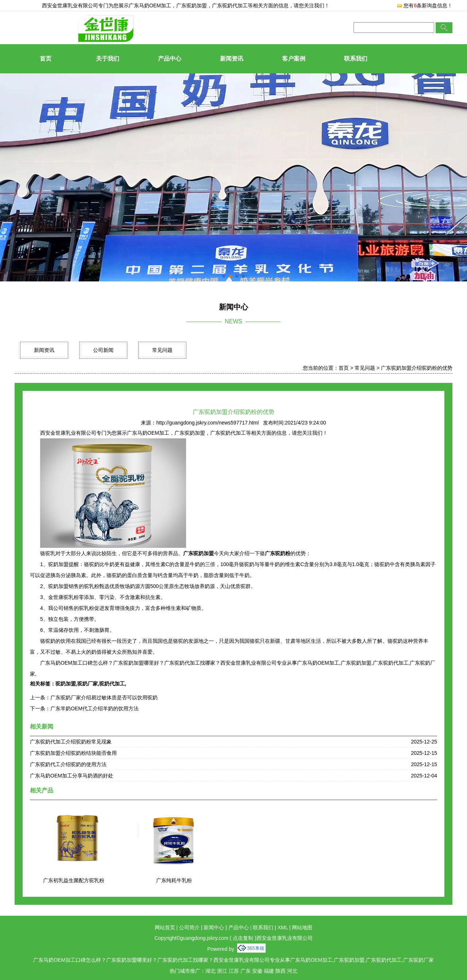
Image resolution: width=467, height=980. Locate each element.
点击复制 (243, 938)
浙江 (222, 971)
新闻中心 (214, 927)
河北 (292, 971)
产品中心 (170, 59)
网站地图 (302, 927)
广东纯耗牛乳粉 (174, 880)
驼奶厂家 (88, 684)
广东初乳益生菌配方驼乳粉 (74, 880)
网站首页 (165, 927)
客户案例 (294, 59)
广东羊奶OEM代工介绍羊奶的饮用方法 (94, 708)
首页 (46, 59)
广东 (246, 971)
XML (283, 927)
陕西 (281, 971)
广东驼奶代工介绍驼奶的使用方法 (68, 764)
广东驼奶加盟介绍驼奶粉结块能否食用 (73, 753)
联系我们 (356, 59)
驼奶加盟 (66, 684)
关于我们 (108, 59)
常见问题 (162, 350)
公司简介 (189, 927)
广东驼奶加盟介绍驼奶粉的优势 (417, 368)
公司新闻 (103, 350)
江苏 (234, 971)
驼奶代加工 (112, 684)
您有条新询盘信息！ (424, 5)
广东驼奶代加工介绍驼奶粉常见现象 (71, 742)
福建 (269, 971)
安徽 (257, 971)
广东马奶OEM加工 (150, 5)
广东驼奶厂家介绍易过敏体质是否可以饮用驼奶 (104, 697)
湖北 (211, 971)
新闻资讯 (232, 59)
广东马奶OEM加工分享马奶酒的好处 (72, 776)
